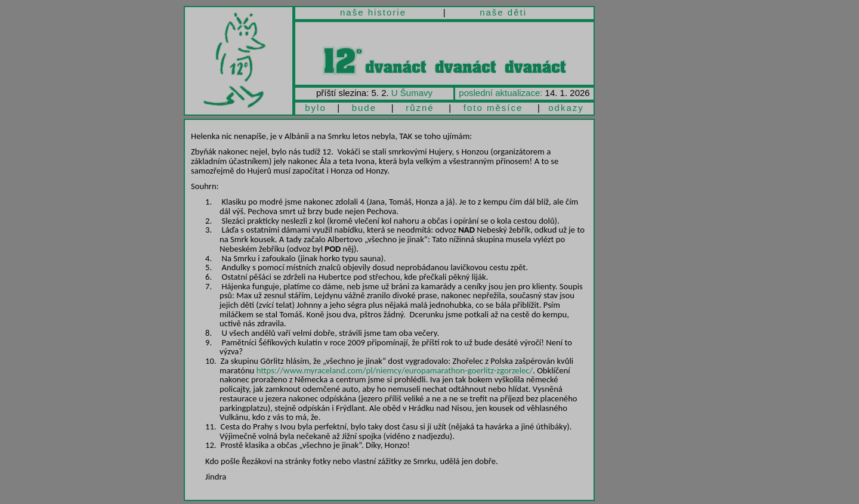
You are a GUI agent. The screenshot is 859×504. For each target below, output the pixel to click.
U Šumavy (412, 93)
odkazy (566, 108)
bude (364, 108)
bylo (316, 108)
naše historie (373, 12)
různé (420, 108)
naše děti (503, 12)
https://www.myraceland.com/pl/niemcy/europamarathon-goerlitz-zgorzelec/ (395, 370)
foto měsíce (493, 108)
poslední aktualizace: (500, 93)
